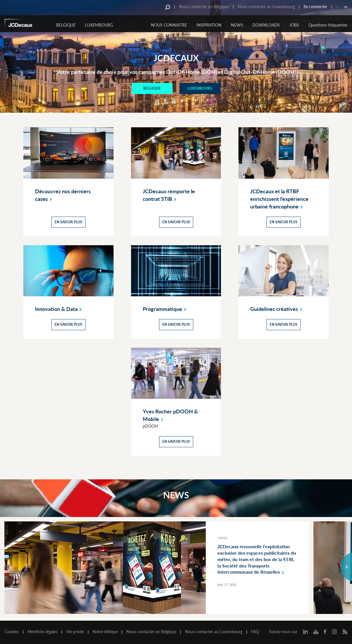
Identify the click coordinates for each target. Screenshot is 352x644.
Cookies (12, 632)
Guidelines (277, 309)
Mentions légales (42, 632)
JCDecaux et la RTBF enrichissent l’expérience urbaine (279, 199)
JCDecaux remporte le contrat (169, 195)
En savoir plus (68, 222)
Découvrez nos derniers (63, 195)
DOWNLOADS (266, 25)
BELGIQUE (152, 88)
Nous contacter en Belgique (204, 7)
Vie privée (75, 632)
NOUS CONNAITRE (169, 25)
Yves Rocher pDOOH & (170, 415)
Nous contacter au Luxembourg (266, 7)
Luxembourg (99, 25)
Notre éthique (105, 632)
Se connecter (315, 7)
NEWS (237, 25)
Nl (346, 7)
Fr (337, 7)
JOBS (294, 25)
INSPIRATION (209, 25)
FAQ (255, 632)
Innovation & (60, 309)
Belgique (66, 25)
